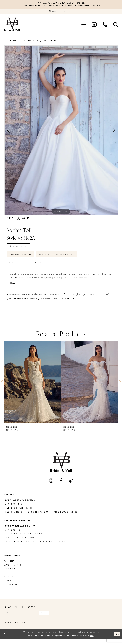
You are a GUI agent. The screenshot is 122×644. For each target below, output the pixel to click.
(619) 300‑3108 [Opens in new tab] (13, 534)
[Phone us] (105, 25)
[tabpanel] (61, 131)
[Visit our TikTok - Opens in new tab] (71, 485)
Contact (10, 581)
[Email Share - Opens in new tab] (28, 219)
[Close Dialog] (5, 639)
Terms (8, 585)
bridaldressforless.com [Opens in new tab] (19, 542)
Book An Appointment (23, 257)
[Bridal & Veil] (12, 25)
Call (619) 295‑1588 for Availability (66, 257)
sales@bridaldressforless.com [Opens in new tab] (23, 538)
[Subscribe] (52, 617)
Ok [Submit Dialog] (117, 639)
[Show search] (115, 25)
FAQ (7, 577)
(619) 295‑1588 (81, 3)
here (92, 641)
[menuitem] (84, 25)
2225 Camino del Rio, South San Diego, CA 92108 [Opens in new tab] (35, 546)
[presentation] (33, 386)
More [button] (13, 287)
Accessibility (12, 573)
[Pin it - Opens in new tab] (24, 219)
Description (16, 266)
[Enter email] (31, 617)
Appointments (13, 569)
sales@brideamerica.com (20, 512)
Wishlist (9, 565)
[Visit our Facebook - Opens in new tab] (61, 485)
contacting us (36, 302)
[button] (84, 25)
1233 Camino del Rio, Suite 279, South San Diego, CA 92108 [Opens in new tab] (41, 516)
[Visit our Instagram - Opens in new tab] (51, 485)
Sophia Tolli (31, 41)
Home (14, 41)
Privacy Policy (13, 589)
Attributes (35, 266)
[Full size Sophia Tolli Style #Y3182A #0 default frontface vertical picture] (61, 131)
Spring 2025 (51, 41)
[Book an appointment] (61, 12)
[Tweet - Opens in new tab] (19, 219)
